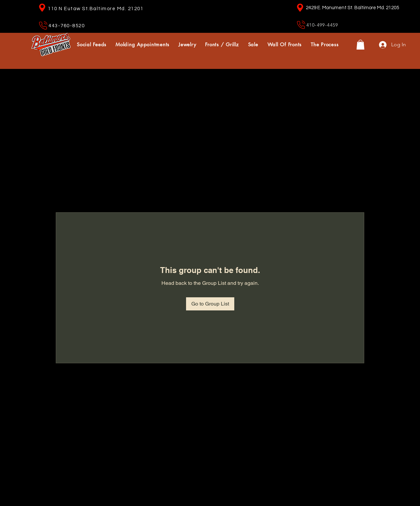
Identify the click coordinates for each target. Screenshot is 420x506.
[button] (360, 45)
